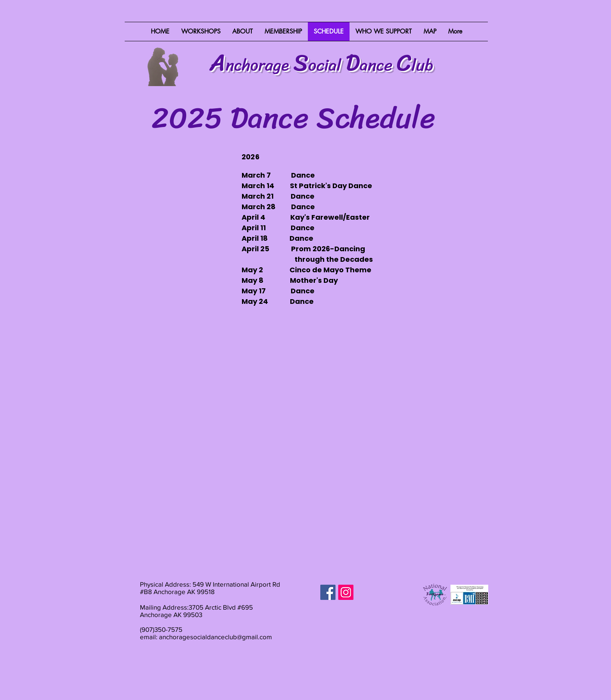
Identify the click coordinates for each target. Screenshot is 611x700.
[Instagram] (346, 592)
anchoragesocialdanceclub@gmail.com (215, 637)
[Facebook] (328, 592)
